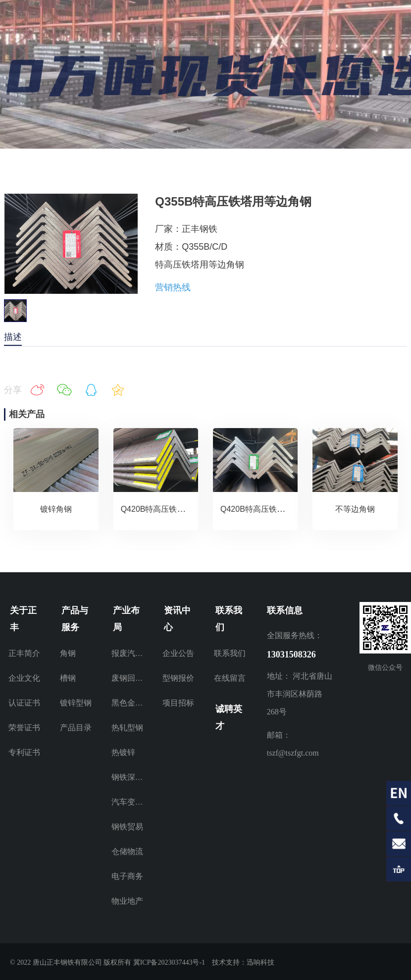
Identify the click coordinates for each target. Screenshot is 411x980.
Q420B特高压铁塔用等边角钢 (173, 509)
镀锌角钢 (56, 509)
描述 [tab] (13, 337)
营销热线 (173, 287)
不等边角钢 (355, 509)
